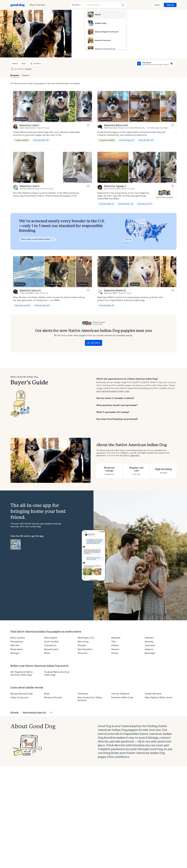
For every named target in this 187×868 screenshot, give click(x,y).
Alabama (149, 649)
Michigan (15, 653)
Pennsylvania (17, 642)
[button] (29, 106)
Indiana (115, 645)
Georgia (82, 645)
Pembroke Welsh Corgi (122, 697)
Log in (157, 5)
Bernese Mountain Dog (21, 694)
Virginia (28, 69)
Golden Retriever (153, 694)
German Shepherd (120, 694)
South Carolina (51, 642)
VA (51, 713)
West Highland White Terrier (159, 697)
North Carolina (18, 638)
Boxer (47, 694)
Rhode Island (17, 649)
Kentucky (149, 642)
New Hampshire (85, 649)
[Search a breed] (105, 5)
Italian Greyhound (19, 697)
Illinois (47, 653)
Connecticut (50, 645)
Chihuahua (83, 694)
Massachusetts (51, 649)
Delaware (149, 638)
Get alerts (93, 343)
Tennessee (150, 645)
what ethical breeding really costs (113, 391)
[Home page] (18, 5)
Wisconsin (83, 653)
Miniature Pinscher (53, 697)
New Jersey (83, 642)
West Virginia (51, 638)
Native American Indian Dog (34, 713)
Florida (115, 653)
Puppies (26, 75)
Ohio (114, 642)
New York (15, 645)
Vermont (115, 649)
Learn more (135, 456)
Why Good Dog (37, 5)
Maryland (116, 638)
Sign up (170, 5)
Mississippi (150, 653)
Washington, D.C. (86, 638)
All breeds (14, 713)
